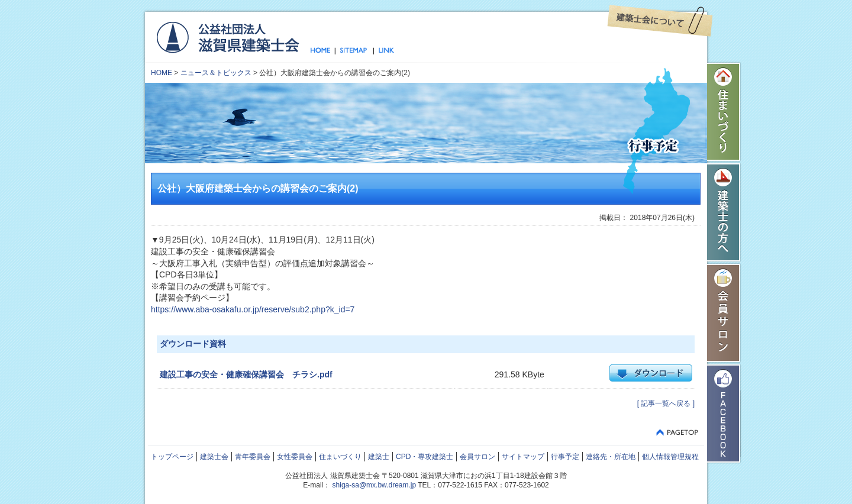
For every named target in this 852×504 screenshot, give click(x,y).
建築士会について (660, 21)
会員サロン (724, 313)
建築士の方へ (724, 212)
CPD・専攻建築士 (425, 457)
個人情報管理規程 (670, 457)
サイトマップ (354, 51)
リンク (384, 51)
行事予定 (565, 457)
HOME (162, 73)
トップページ (323, 51)
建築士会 (214, 457)
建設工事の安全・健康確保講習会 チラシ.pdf (246, 374)
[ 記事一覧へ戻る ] (666, 403)
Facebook (724, 413)
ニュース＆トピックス (216, 73)
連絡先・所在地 (611, 457)
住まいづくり (724, 112)
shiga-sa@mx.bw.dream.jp (375, 485)
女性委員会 (295, 457)
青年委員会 (253, 457)
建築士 (379, 457)
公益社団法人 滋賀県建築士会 (227, 37)
